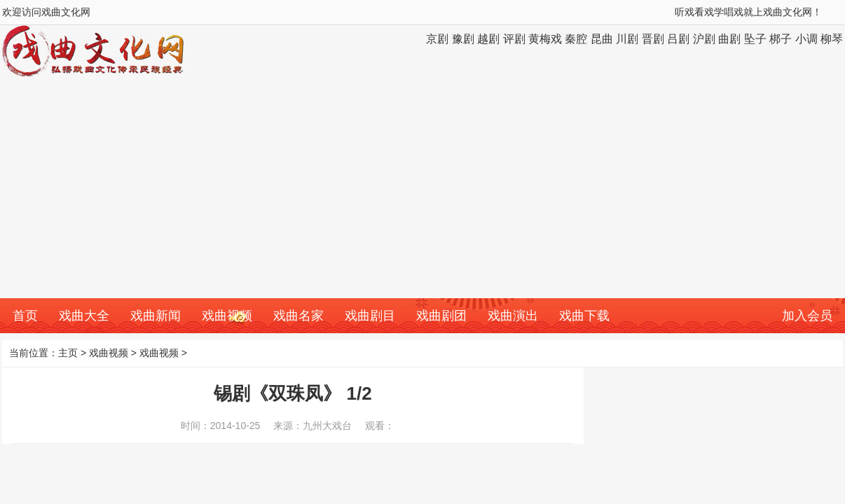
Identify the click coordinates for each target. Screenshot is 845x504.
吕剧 (678, 39)
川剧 (627, 39)
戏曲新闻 (156, 316)
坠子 (755, 39)
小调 (806, 39)
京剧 (437, 39)
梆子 (781, 39)
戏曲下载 (584, 316)
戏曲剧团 (441, 316)
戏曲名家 (298, 316)
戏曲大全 (84, 316)
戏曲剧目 (370, 316)
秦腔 (576, 39)
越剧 (488, 39)
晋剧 (653, 39)
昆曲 (602, 39)
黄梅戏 (545, 39)
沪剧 (704, 39)
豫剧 (463, 39)
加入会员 (807, 316)
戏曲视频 (227, 316)
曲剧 (729, 39)
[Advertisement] (422, 193)
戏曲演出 (513, 316)
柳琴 (832, 39)
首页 (25, 316)
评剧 (514, 39)
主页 (68, 353)
